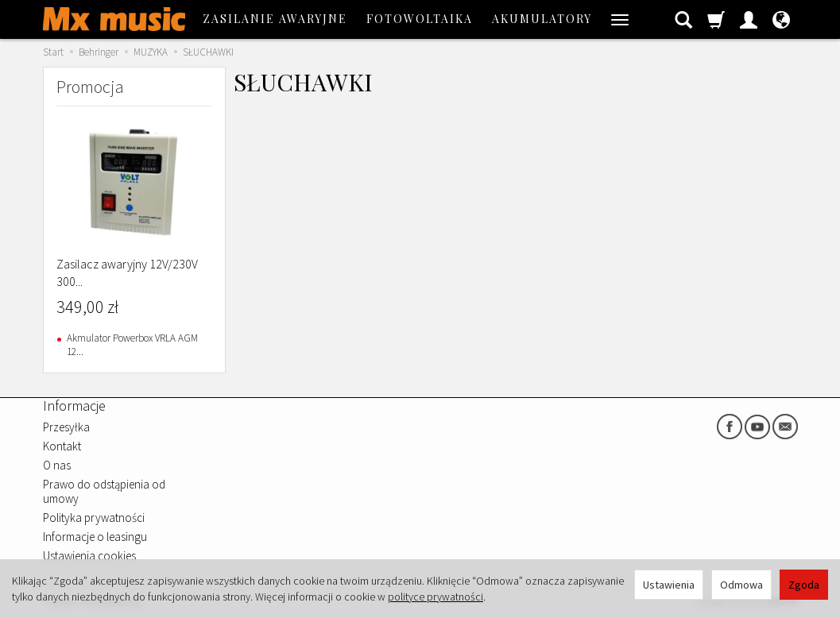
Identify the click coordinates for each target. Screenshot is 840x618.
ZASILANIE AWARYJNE (275, 19)
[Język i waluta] (781, 19)
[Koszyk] (716, 19)
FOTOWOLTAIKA (420, 19)
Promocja (90, 87)
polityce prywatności (435, 597)
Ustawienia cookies (89, 556)
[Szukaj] (683, 19)
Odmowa (741, 585)
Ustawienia (669, 585)
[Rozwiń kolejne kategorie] (620, 19)
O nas (57, 465)
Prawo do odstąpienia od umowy (104, 491)
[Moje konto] (749, 19)
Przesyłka (66, 427)
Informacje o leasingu (95, 537)
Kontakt (62, 446)
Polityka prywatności (94, 518)
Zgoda (804, 585)
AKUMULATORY (542, 19)
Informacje (74, 406)
